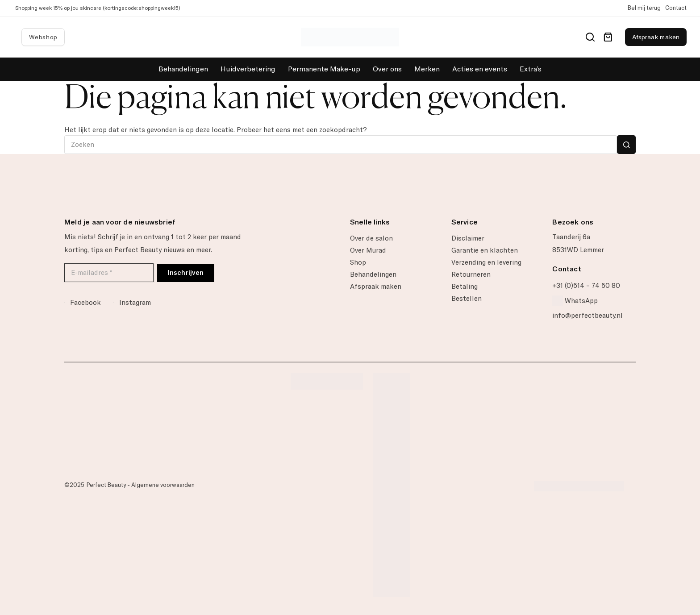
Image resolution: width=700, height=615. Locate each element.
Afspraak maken (656, 37)
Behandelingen (183, 69)
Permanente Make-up (324, 69)
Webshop (43, 37)
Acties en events (480, 69)
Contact (676, 8)
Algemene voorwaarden (163, 485)
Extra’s (531, 69)
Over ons (387, 69)
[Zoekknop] (626, 145)
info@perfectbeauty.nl (587, 316)
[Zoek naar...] (341, 145)
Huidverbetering (248, 69)
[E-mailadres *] (109, 273)
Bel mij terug (644, 8)
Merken (427, 69)
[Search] (590, 37)
